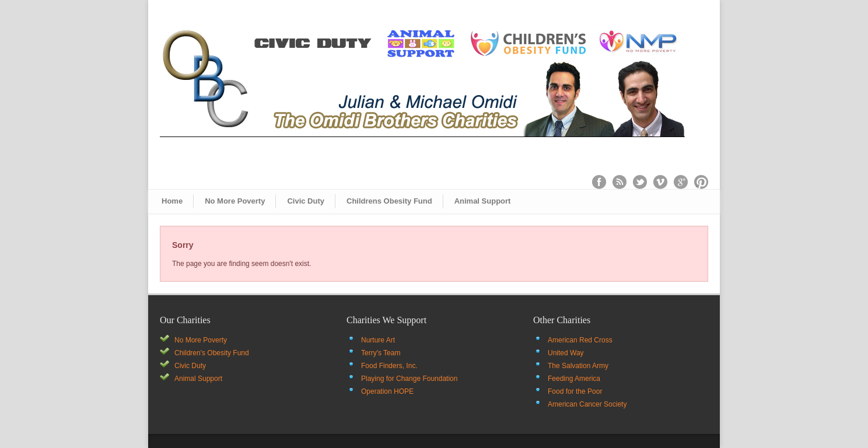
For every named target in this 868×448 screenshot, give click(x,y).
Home (172, 201)
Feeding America (574, 379)
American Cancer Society (587, 404)
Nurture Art (378, 340)
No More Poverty (235, 201)
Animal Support (483, 201)
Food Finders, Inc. (389, 366)
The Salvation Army (578, 366)
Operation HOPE (387, 391)
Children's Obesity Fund (212, 353)
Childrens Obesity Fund (389, 201)
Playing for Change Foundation (409, 379)
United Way (566, 353)
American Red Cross (580, 340)
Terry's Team (381, 353)
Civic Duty (306, 201)
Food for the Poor (575, 391)
